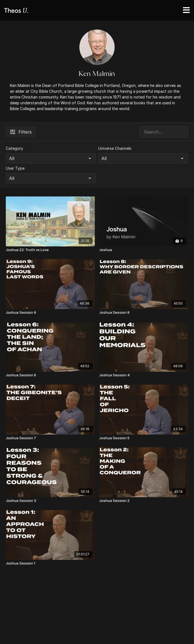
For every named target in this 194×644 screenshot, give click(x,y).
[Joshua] (144, 250)
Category (14, 148)
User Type (15, 168)
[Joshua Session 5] (144, 438)
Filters (21, 132)
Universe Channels (115, 148)
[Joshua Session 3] (50, 501)
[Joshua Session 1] (50, 563)
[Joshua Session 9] (50, 313)
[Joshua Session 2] (144, 501)
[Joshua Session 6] (50, 375)
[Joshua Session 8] (144, 313)
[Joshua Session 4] (144, 375)
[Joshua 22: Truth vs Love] (50, 250)
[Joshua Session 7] (50, 438)
